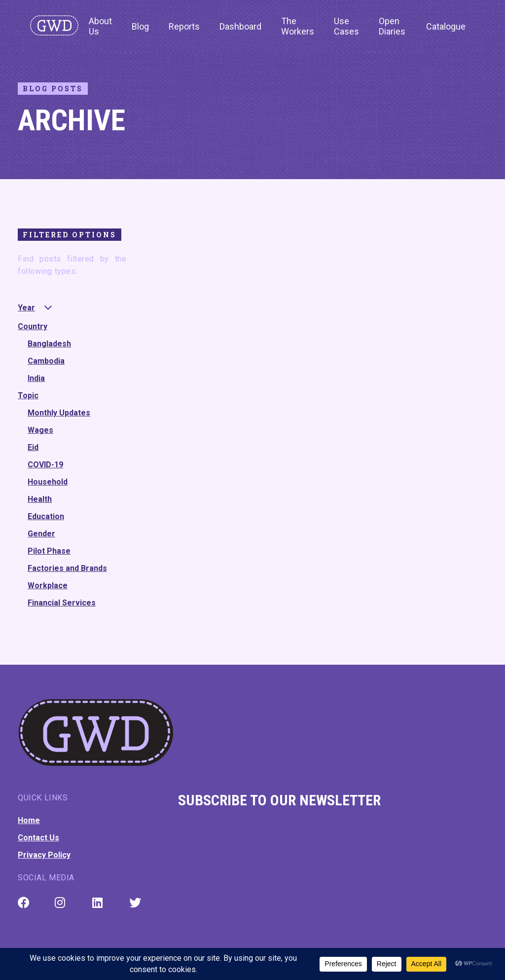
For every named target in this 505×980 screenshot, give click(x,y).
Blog (140, 26)
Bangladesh (49, 344)
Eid (33, 447)
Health (40, 499)
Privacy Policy (44, 855)
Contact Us (38, 838)
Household (48, 482)
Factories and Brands (67, 568)
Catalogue (446, 26)
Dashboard (240, 26)
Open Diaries (392, 26)
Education (46, 516)
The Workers (298, 26)
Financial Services (62, 603)
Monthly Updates (59, 413)
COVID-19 (45, 465)
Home (29, 820)
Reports (184, 26)
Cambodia (46, 361)
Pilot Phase (49, 551)
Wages (40, 430)
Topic (28, 396)
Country (33, 326)
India (36, 378)
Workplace (48, 585)
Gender (41, 534)
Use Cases (346, 26)
